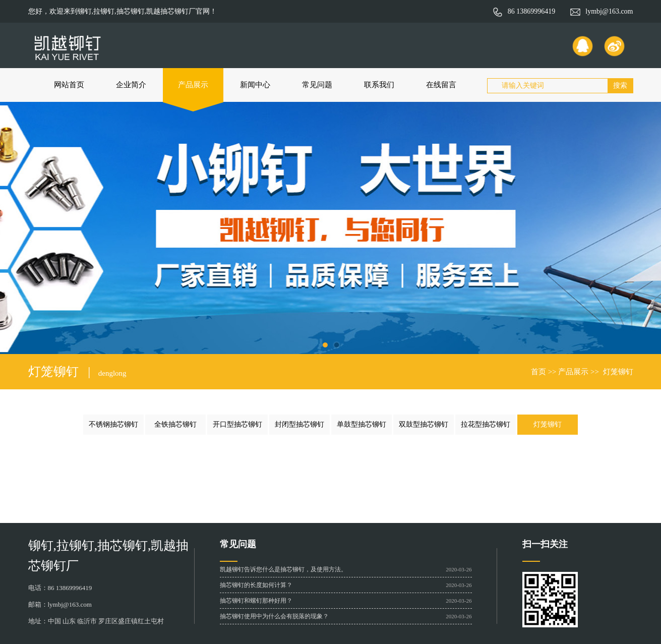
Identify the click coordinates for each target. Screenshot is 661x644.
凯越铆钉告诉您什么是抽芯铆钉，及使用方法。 (283, 569)
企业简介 (131, 85)
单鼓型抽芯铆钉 (362, 424)
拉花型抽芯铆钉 (486, 424)
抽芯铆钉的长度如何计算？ (256, 585)
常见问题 (317, 85)
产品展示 (193, 85)
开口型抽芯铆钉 (237, 424)
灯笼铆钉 (618, 372)
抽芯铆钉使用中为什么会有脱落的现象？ (274, 616)
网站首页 (69, 85)
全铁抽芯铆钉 (175, 424)
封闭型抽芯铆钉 (299, 424)
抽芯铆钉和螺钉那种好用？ (256, 601)
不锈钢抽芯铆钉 (113, 424)
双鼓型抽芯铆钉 (424, 424)
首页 (538, 372)
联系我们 (379, 85)
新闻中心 (255, 85)
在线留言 (441, 85)
